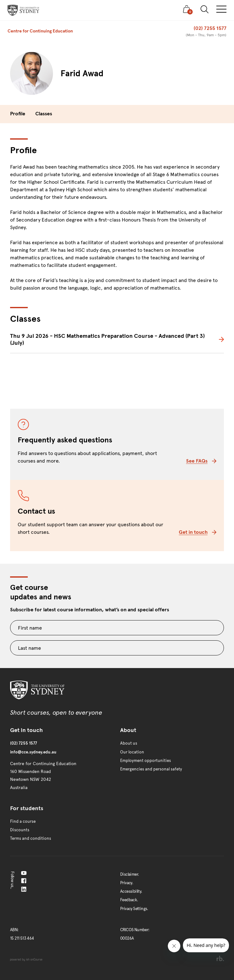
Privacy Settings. (134, 909)
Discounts (20, 830)
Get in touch (198, 532)
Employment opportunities (146, 761)
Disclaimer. (129, 874)
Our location (132, 752)
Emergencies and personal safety (151, 769)
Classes (44, 114)
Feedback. (129, 900)
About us (129, 743)
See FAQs (201, 461)
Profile (18, 114)
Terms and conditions (31, 839)
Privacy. (127, 883)
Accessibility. (131, 891)
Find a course (23, 821)
